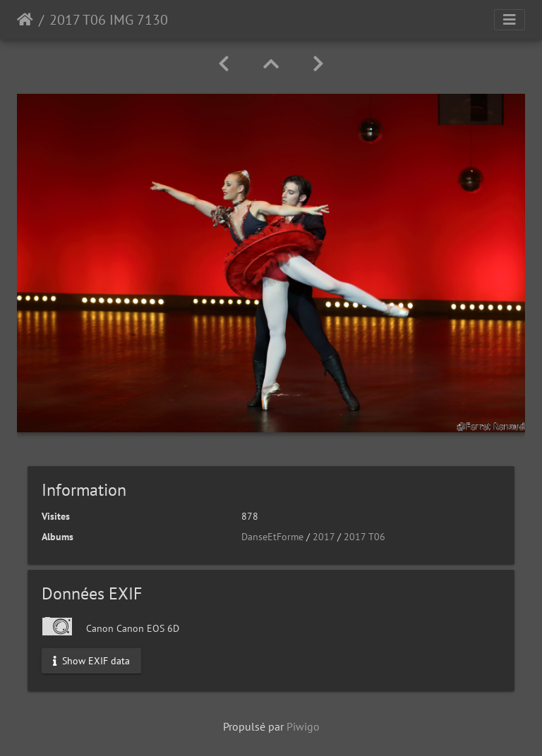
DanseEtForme (272, 537)
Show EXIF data (91, 660)
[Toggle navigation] (510, 20)
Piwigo (303, 726)
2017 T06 (365, 537)
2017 (324, 537)
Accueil (25, 20)
